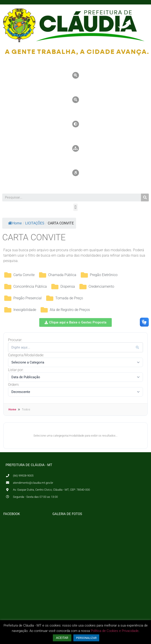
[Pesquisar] (145, 197)
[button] (75, 207)
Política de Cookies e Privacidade (115, 631)
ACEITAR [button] (62, 638)
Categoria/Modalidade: (26, 355)
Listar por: (16, 370)
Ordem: (14, 385)
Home (15, 223)
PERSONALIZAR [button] (86, 638)
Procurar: (15, 340)
